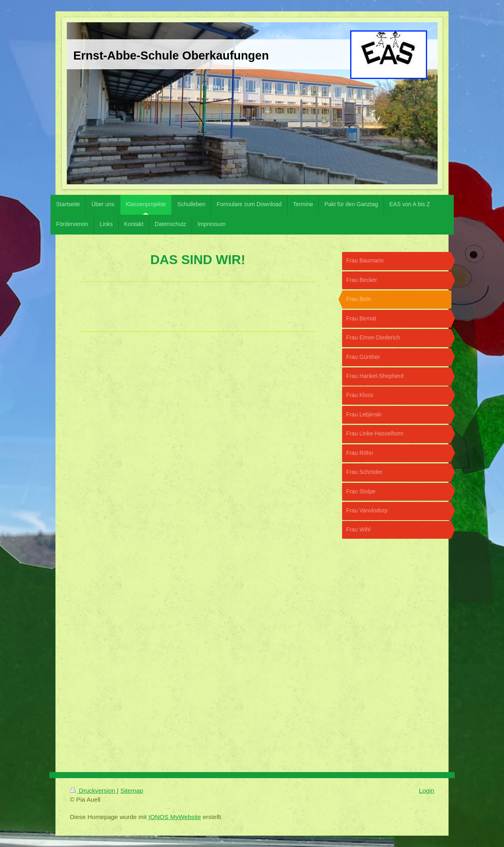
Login (427, 790)
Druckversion (94, 790)
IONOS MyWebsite (175, 817)
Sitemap (132, 790)
